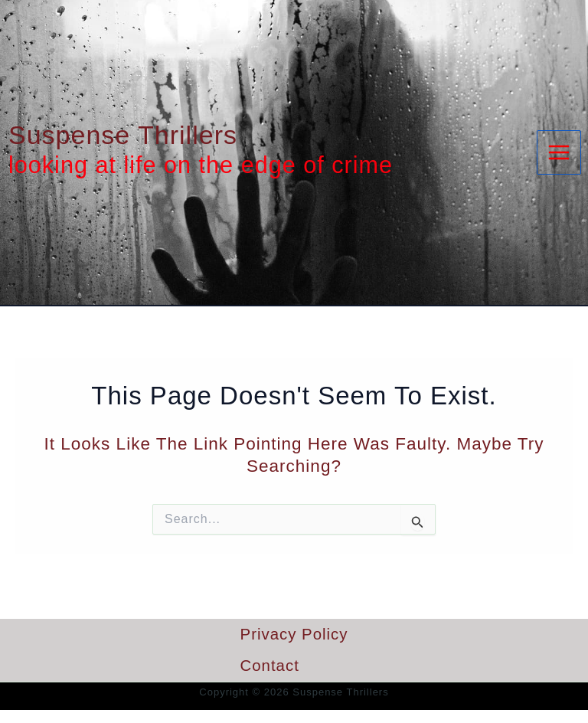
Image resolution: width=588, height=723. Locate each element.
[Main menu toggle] (559, 152)
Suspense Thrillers (123, 135)
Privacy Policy (294, 634)
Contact (270, 666)
